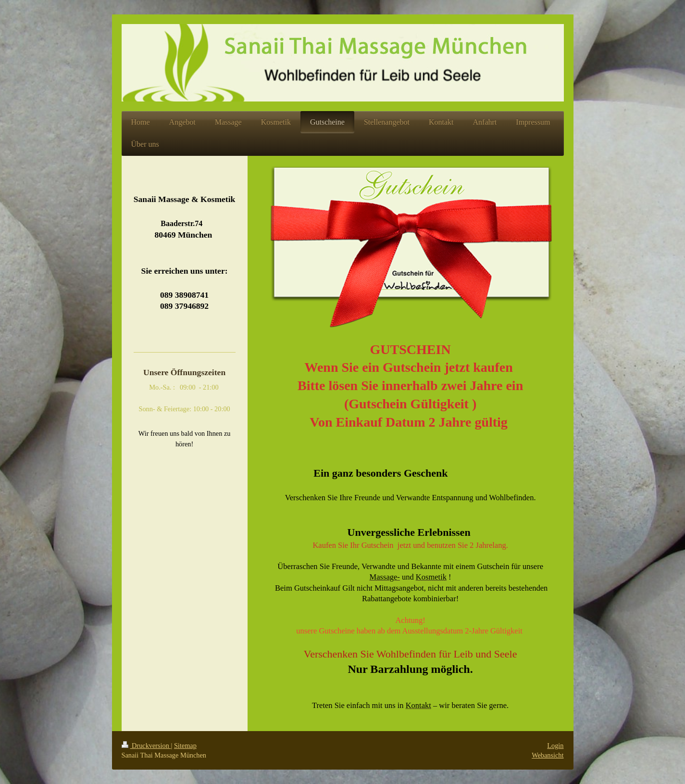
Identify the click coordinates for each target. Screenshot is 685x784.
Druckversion (146, 746)
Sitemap (185, 746)
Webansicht (548, 755)
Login (555, 746)
